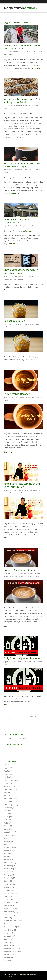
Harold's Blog (9, 912)
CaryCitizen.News (13, 745)
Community (8, 805)
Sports (6, 933)
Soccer (6, 957)
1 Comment (21, 52)
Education (7, 811)
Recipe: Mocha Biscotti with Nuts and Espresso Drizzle (22, 101)
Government (8, 893)
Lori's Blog (7, 915)
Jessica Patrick (19, 279)
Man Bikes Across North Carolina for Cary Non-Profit (22, 47)
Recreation (8, 866)
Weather (7, 872)
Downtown (36, 490)
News (6, 887)
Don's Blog (8, 905)
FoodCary (29, 178)
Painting (7, 777)
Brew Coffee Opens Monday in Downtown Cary (21, 271)
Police (6, 896)
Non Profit (37, 52)
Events (6, 817)
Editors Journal (9, 909)
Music (6, 774)
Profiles (6, 860)
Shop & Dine (8, 930)
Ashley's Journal (10, 902)
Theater (6, 783)
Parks (6, 853)
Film (5, 771)
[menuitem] (35, 8)
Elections (7, 890)
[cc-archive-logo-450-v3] (20, 8)
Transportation (9, 802)
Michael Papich (8, 55)
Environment (8, 814)
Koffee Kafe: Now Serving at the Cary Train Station (22, 485)
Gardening (7, 832)
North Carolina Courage (12, 948)
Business (19, 170)
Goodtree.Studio (8, 977)
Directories (8, 875)
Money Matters (9, 847)
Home (6, 844)
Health (6, 838)
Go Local (10, 576)
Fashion (7, 823)
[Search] (35, 8)
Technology (8, 798)
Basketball (7, 936)
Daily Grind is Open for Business (22, 658)
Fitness (6, 942)
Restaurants (28, 226)
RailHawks (8, 954)
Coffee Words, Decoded (17, 394)
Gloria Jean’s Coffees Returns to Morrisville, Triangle (22, 165)
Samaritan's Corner (11, 921)
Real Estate (8, 863)
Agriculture (8, 808)
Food (23, 105)
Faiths (6, 820)
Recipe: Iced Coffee (14, 321)
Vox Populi (8, 924)
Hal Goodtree (39, 226)
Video (6, 960)
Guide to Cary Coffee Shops (19, 570)
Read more (37, 68)
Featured (30, 52)
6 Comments (20, 276)
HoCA (6, 795)
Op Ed (6, 918)
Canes (6, 939)
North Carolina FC (10, 951)
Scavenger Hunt (10, 927)
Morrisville (7, 884)
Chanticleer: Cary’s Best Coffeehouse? (17, 221)
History (6, 841)
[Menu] (40, 8)
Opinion (6, 899)
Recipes (28, 105)
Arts (5, 765)
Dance (6, 768)
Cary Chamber (9, 789)
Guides (16, 576)
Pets (5, 857)
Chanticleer (33, 235)
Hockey (6, 945)
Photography (8, 780)
